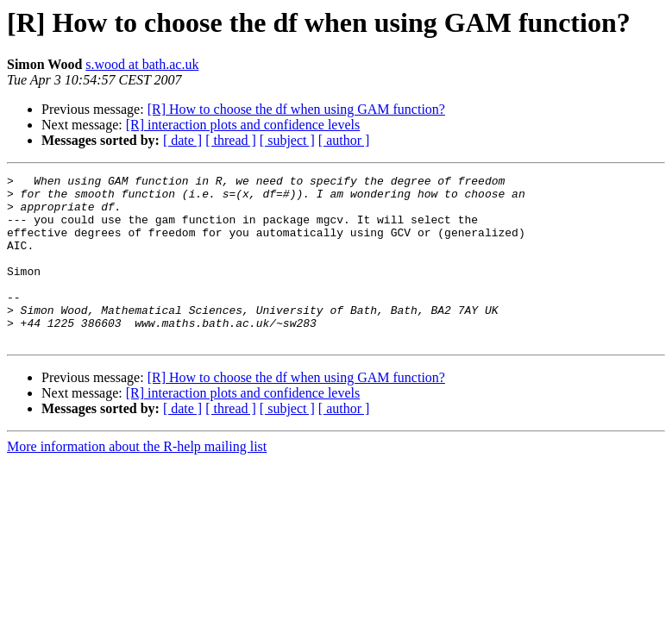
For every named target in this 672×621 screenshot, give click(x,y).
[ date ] (182, 140)
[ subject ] (287, 140)
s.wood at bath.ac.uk (142, 64)
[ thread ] (231, 140)
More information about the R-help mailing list (137, 480)
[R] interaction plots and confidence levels (243, 125)
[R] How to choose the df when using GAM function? (296, 109)
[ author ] (344, 140)
